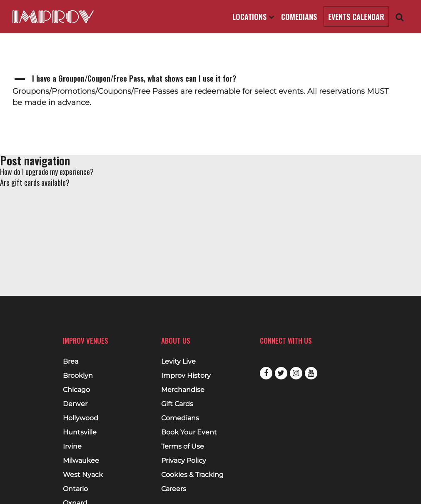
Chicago (76, 390)
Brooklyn (78, 376)
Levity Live (178, 362)
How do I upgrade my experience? (47, 172)
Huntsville (80, 432)
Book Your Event (189, 432)
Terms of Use (183, 447)
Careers (174, 489)
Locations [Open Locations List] (253, 17)
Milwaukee (81, 461)
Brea (71, 362)
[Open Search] (400, 17)
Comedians (299, 17)
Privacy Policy (184, 461)
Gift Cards (177, 404)
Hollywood (81, 418)
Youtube (311, 373)
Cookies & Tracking (192, 475)
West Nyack (83, 475)
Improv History (186, 376)
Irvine (72, 447)
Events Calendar (356, 17)
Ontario (75, 489)
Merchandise (183, 390)
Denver (75, 404)
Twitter (281, 373)
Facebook (266, 373)
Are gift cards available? (35, 182)
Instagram (296, 373)
